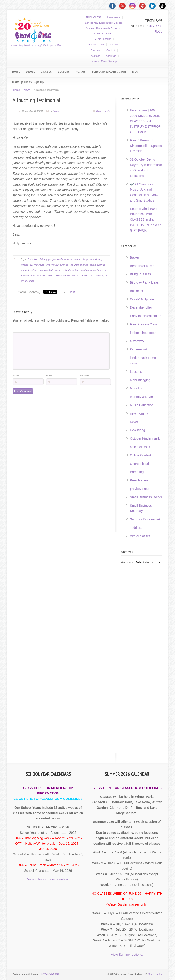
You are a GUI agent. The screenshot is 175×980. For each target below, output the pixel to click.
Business (136, 291)
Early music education (145, 316)
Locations (95, 56)
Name (17, 382)
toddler (83, 275)
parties (67, 275)
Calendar (96, 50)
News (27, 90)
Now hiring (137, 430)
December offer (141, 307)
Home (17, 90)
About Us (111, 56)
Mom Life (136, 388)
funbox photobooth (143, 333)
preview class (139, 489)
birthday (32, 259)
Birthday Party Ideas (144, 282)
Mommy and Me (141, 397)
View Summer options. (127, 955)
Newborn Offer (96, 45)
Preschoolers (139, 480)
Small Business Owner (146, 497)
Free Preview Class (144, 324)
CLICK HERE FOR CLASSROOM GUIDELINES (48, 799)
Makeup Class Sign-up (104, 61)
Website (84, 382)
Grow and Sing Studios (35, 29)
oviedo (58, 275)
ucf (90, 275)
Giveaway (137, 341)
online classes (140, 447)
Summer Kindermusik (145, 519)
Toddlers (136, 528)
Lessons (136, 372)
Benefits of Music (142, 266)
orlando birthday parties (76, 270)
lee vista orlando (79, 265)
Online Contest (140, 455)
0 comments (103, 111)
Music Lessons (103, 39)
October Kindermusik (145, 438)
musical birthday (30, 270)
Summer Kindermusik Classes (103, 28)
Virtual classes (140, 536)
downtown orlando (75, 259)
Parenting (137, 472)
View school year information (48, 879)
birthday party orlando (51, 259)
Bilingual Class (140, 274)
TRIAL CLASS (94, 17)
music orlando (98, 265)
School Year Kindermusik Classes (104, 23)
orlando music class (41, 275)
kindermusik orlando (57, 265)
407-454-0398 (156, 28)
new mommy (139, 413)
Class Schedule (103, 33)
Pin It (71, 292)
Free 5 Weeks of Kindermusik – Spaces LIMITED (146, 146)
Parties (114, 45)
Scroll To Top (156, 974)
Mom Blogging (140, 380)
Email (50, 382)
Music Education (142, 405)
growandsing (37, 265)
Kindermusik (139, 349)
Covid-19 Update (142, 299)
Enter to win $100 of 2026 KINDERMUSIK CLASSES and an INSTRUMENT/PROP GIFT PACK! (145, 121)
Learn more (113, 17)
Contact (111, 50)
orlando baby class (51, 270)
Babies (135, 257)
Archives (127, 562)
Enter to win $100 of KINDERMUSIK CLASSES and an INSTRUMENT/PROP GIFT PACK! (145, 220)
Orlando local (139, 464)
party (75, 275)
